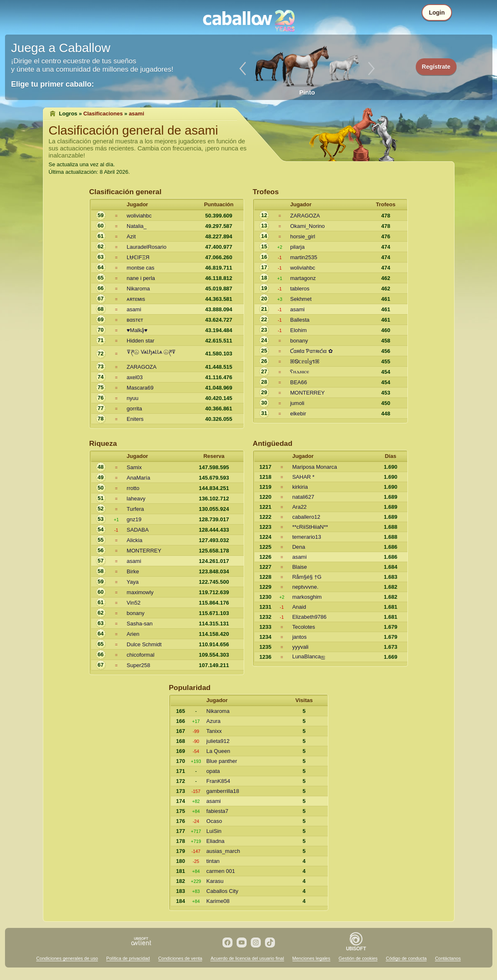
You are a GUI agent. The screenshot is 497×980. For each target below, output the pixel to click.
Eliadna (215, 841)
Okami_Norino (307, 226)
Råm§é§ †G (307, 577)
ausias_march (223, 851)
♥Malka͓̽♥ (137, 330)
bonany (299, 341)
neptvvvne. (305, 587)
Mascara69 (140, 388)
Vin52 (134, 603)
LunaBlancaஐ (308, 656)
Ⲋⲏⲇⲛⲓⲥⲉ (300, 371)
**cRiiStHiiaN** (310, 527)
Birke (133, 571)
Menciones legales (311, 958)
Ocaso (214, 821)
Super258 (138, 665)
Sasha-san (140, 624)
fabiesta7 (217, 811)
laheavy (136, 499)
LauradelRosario (146, 247)
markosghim (307, 597)
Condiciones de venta (180, 958)
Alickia (135, 540)
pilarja (297, 247)
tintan (213, 861)
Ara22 (299, 507)
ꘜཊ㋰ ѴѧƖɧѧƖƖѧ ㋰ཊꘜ (151, 352)
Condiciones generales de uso (67, 958)
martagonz (303, 278)
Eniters (135, 419)
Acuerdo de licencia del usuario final (247, 958)
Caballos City (222, 891)
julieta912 (218, 741)
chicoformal (140, 655)
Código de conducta (406, 958)
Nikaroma (138, 289)
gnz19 (134, 519)
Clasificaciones (103, 114)
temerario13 (306, 537)
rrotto (133, 488)
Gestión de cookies (358, 958)
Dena (298, 547)
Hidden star (140, 341)
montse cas (140, 268)
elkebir (298, 414)
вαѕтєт (135, 320)
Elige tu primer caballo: (53, 84)
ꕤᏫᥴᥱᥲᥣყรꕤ (305, 361)
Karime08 (218, 901)
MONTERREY (307, 393)
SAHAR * (303, 477)
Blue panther (222, 761)
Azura (213, 721)
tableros (300, 289)
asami (134, 309)
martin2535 (303, 257)
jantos (299, 637)
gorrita (134, 409)
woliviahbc (139, 216)
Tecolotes (303, 627)
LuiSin (214, 831)
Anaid (299, 607)
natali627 (303, 497)
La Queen (218, 751)
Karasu (215, 881)
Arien (133, 634)
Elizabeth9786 (309, 617)
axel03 (135, 377)
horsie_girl (302, 236)
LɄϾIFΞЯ (138, 257)
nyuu (132, 398)
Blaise (299, 567)
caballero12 (306, 517)
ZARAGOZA (142, 367)
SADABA (138, 530)
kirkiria (300, 487)
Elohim (298, 330)
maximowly (140, 592)
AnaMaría (138, 478)
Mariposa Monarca (315, 467)
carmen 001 (221, 871)
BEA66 (298, 382)
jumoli (297, 403)
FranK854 (218, 781)
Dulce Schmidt (144, 644)
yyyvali (300, 647)
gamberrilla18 (223, 791)
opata (213, 771)
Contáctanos (448, 958)
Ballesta (300, 320)
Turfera (135, 509)
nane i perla (141, 278)
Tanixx (214, 731)
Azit (131, 236)
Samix (134, 467)
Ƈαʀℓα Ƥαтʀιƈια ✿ (311, 351)
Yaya (133, 582)
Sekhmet (301, 299)
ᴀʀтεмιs (136, 299)
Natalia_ (137, 226)
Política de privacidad (128, 958)
